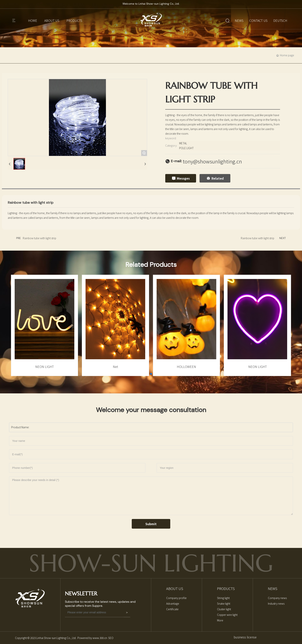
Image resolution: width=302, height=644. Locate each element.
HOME (33, 20)
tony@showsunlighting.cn (212, 161)
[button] (151, 374)
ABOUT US (52, 20)
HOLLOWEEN (186, 367)
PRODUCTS (74, 20)
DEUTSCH (280, 20)
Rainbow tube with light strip (39, 238)
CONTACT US (258, 20)
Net (115, 367)
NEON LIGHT (44, 367)
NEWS (239, 20)
